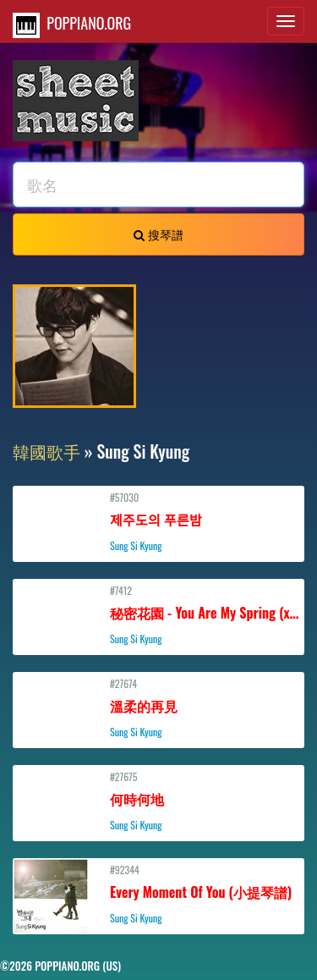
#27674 (158, 707)
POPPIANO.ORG (72, 25)
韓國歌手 (46, 451)
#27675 (158, 801)
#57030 (158, 521)
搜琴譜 (158, 234)
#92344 (158, 894)
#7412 (159, 614)
